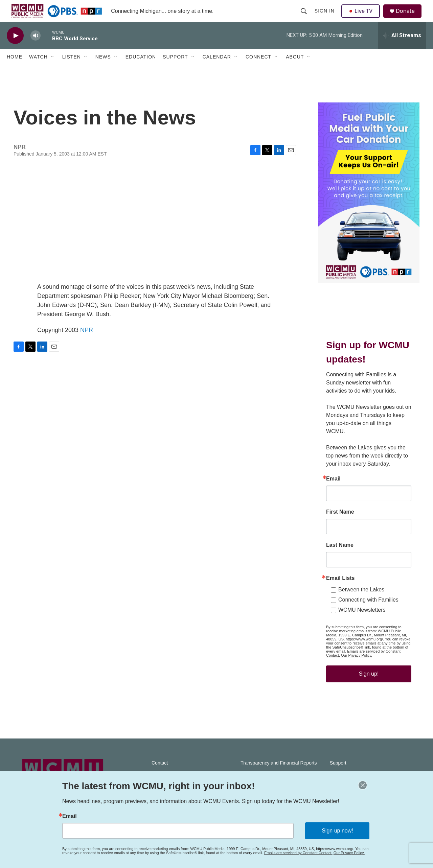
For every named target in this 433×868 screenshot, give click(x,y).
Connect (258, 70)
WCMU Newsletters (362, 623)
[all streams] (402, 49)
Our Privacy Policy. (357, 669)
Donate (409, 18)
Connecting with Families (368, 613)
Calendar (217, 70)
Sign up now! (337, 831)
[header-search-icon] (304, 18)
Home (15, 70)
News (103, 70)
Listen (72, 70)
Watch (38, 70)
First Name (340, 525)
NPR (87, 343)
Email (333, 492)
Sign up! (369, 687)
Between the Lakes (361, 603)
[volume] (36, 49)
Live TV (362, 18)
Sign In (325, 18)
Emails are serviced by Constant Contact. (298, 853)
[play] (15, 49)
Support (175, 70)
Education (141, 70)
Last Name (340, 559)
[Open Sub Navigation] (53, 70)
